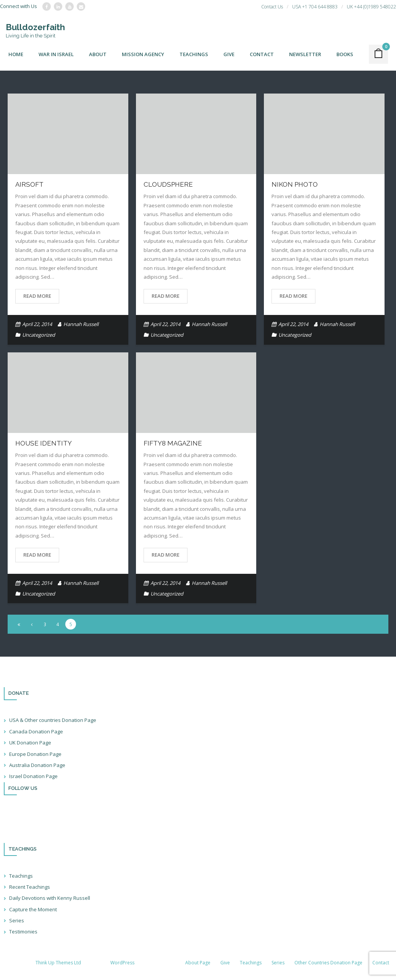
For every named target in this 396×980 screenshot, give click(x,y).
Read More (37, 296)
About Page (198, 963)
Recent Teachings (30, 887)
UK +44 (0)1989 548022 (371, 7)
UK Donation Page (30, 743)
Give (225, 963)
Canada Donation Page (36, 731)
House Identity (44, 443)
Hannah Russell (81, 324)
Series (17, 920)
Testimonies (23, 932)
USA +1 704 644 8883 (315, 7)
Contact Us (272, 7)
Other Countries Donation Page (328, 963)
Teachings (21, 876)
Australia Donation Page (37, 765)
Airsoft (29, 184)
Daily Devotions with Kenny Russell (50, 898)
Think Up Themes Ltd (58, 963)
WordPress (122, 963)
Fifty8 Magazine (173, 443)
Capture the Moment (33, 909)
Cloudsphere (168, 184)
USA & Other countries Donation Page (53, 720)
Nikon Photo (295, 184)
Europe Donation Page (35, 754)
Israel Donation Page (33, 776)
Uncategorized (39, 335)
